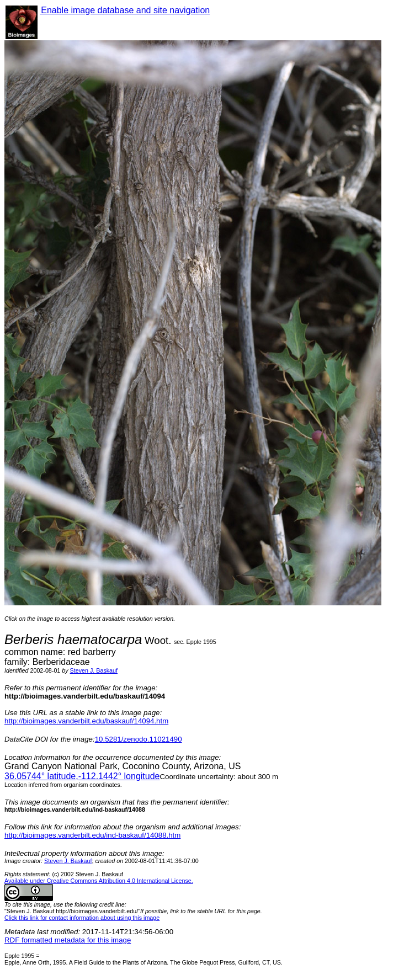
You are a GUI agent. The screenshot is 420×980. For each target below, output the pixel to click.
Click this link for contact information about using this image (82, 918)
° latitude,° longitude (82, 776)
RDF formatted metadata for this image (68, 940)
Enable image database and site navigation (125, 10)
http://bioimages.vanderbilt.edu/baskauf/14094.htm (86, 721)
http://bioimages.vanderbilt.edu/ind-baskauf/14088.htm (92, 835)
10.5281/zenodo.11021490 (139, 739)
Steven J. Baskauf (94, 670)
